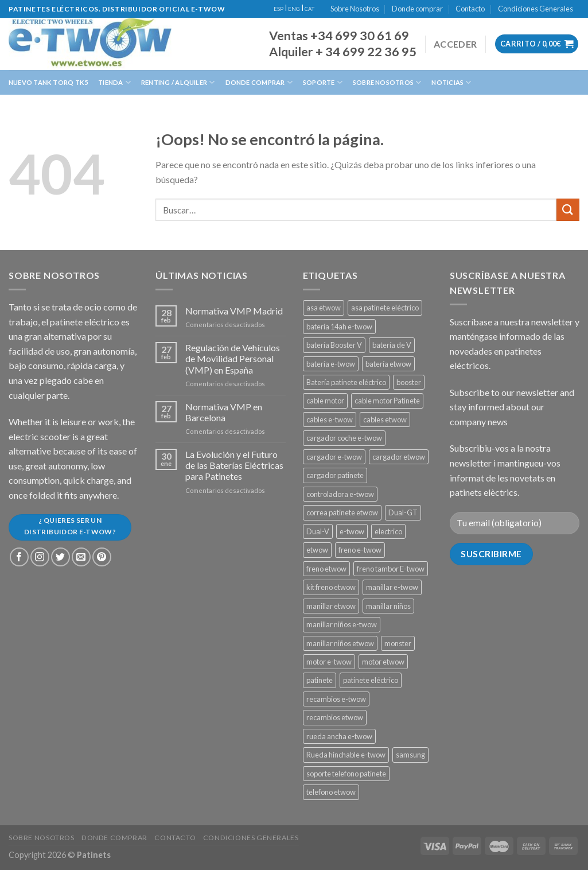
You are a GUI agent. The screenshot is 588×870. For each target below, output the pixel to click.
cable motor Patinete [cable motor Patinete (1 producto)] (387, 401)
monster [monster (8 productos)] (398, 643)
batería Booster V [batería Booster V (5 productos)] (334, 345)
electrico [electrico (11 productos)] (388, 531)
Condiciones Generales (536, 9)
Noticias (451, 82)
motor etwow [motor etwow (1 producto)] (383, 662)
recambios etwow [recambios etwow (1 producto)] (335, 717)
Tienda (114, 82)
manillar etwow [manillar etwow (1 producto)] (331, 606)
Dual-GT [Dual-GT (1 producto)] (403, 512)
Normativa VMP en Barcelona (224, 412)
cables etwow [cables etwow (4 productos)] (385, 420)
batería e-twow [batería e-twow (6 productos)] (331, 364)
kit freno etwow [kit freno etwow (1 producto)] (331, 587)
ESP (279, 9)
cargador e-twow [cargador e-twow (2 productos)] (334, 457)
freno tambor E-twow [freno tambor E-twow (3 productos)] (391, 569)
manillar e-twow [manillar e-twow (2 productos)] (392, 587)
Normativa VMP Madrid (234, 311)
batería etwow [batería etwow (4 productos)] (388, 364)
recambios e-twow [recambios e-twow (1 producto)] (336, 699)
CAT (309, 9)
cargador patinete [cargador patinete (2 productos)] (335, 475)
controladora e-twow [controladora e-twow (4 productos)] (340, 494)
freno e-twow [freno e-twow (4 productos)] (360, 550)
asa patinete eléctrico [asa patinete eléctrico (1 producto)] (385, 308)
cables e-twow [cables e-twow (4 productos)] (330, 420)
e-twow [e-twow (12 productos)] (352, 531)
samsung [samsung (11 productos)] (410, 755)
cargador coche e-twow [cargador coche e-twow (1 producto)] (344, 438)
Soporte (323, 82)
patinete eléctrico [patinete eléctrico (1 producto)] (371, 680)
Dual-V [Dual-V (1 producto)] (318, 531)
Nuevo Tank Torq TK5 (48, 82)
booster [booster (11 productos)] (409, 382)
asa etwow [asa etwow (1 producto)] (324, 308)
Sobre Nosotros (355, 9)
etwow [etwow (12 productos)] (317, 550)
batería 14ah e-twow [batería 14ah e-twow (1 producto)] (339, 327)
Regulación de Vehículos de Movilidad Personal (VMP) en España (233, 358)
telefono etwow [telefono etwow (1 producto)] (331, 792)
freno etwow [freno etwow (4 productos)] (326, 569)
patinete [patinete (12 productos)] (320, 680)
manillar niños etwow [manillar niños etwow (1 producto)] (340, 643)
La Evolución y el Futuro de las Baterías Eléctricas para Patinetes (234, 465)
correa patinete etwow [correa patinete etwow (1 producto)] (342, 512)
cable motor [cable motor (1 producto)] (325, 401)
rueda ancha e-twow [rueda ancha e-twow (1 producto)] (339, 736)
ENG (294, 9)
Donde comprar (417, 9)
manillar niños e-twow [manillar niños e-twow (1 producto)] (342, 624)
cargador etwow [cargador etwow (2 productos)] (399, 457)
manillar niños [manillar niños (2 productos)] (388, 606)
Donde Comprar (259, 82)
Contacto (470, 9)
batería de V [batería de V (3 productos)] (392, 345)
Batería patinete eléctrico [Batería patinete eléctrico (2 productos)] (346, 382)
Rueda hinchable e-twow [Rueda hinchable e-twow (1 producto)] (346, 755)
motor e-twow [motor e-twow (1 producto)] (329, 662)
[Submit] (568, 210)
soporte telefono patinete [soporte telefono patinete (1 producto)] (346, 774)
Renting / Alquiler (178, 82)
